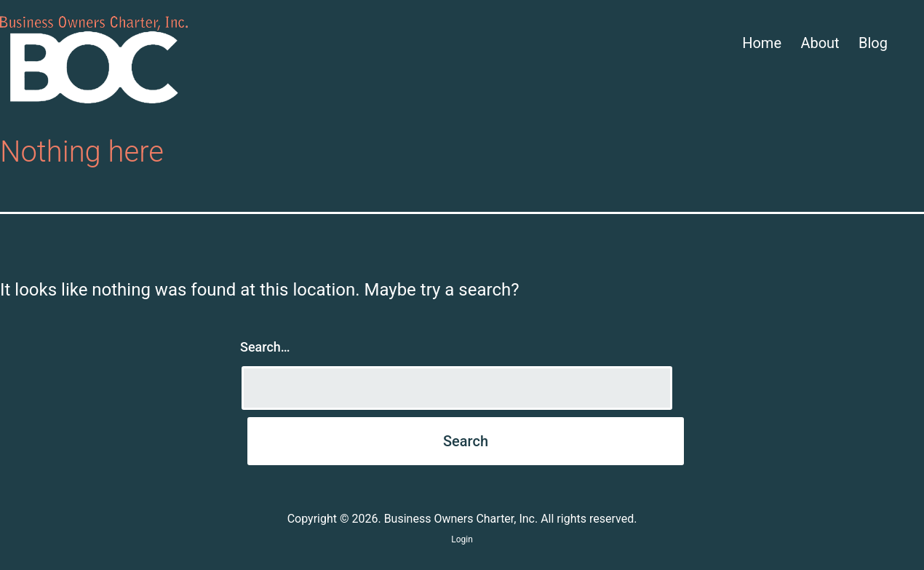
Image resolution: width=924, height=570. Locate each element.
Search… (265, 347)
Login (462, 539)
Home (762, 43)
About (820, 43)
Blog (873, 43)
